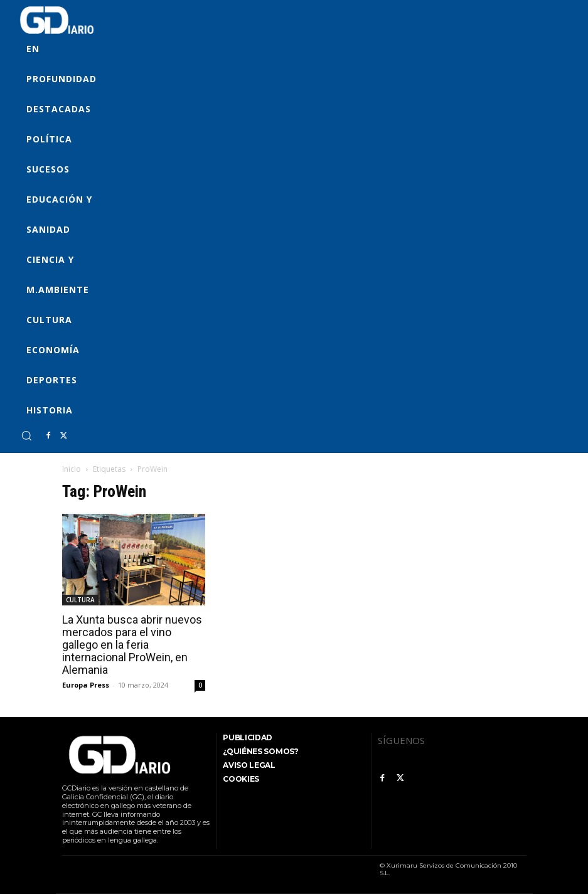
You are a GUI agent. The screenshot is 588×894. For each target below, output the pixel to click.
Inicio (72, 469)
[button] (26, 435)
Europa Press (86, 685)
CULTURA (80, 600)
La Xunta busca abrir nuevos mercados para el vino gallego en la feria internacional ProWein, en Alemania (132, 645)
